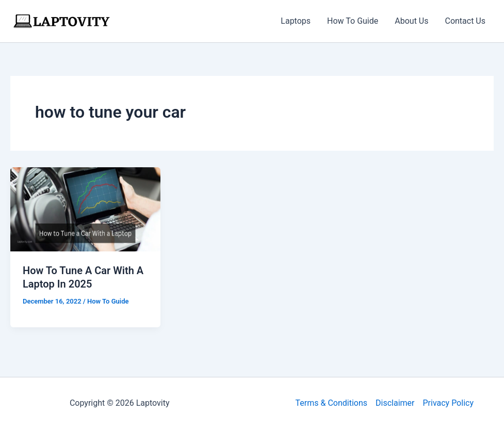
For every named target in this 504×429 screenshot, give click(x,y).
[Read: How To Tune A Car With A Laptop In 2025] (85, 209)
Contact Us (465, 21)
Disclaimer (395, 403)
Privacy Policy (448, 403)
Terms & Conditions (332, 403)
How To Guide (353, 21)
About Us (411, 21)
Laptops (296, 21)
